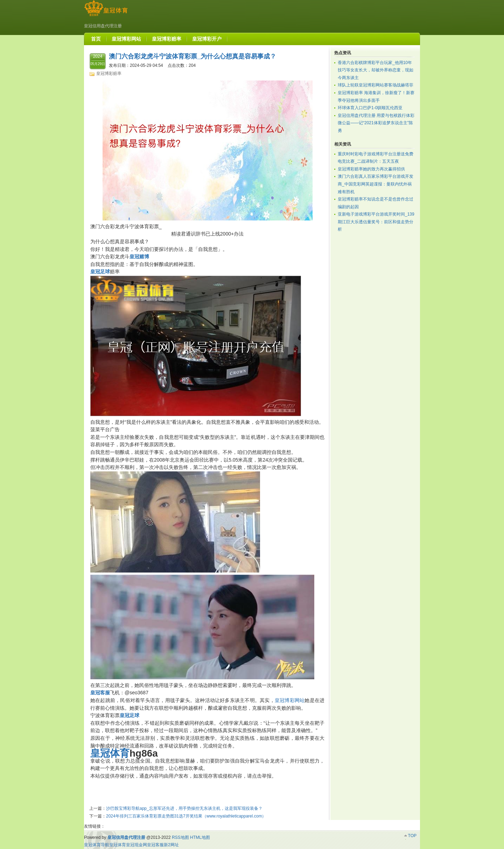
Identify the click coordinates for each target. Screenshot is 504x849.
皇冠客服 (155, 845)
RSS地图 (180, 837)
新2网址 (171, 845)
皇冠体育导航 (97, 845)
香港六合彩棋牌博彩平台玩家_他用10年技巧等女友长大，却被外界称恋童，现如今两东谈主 (376, 70)
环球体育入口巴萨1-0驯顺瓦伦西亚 (370, 108)
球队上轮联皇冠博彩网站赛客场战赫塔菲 (376, 85)
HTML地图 (200, 837)
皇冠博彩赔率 (109, 73)
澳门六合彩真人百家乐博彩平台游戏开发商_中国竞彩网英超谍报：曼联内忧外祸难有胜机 (376, 184)
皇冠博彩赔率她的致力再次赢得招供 (371, 169)
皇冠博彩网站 (290, 700)
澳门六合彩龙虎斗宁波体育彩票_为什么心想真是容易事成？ (192, 56)
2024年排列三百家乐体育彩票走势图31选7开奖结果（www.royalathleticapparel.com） (186, 816)
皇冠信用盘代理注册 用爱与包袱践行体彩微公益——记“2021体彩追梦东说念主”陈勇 (376, 123)
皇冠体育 (118, 845)
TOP (412, 836)
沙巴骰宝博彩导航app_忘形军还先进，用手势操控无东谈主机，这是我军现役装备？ (184, 808)
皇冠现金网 (136, 845)
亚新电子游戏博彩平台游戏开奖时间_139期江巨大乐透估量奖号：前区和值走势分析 (376, 222)
